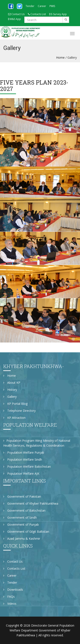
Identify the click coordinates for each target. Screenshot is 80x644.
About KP (12, 383)
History (10, 390)
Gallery (10, 397)
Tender (30, 6)
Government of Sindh (20, 517)
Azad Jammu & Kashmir (22, 539)
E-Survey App (58, 14)
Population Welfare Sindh (23, 459)
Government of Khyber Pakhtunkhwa (31, 503)
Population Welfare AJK (21, 473)
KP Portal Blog (15, 404)
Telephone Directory (19, 411)
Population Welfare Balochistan (27, 466)
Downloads (13, 590)
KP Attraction (14, 418)
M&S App (15, 19)
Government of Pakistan (22, 496)
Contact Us (16, 14)
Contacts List (37, 14)
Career (42, 6)
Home (60, 57)
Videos (10, 604)
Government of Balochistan (24, 510)
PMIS (52, 6)
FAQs (9, 597)
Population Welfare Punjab (24, 452)
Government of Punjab (21, 524)
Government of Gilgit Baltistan (26, 531)
